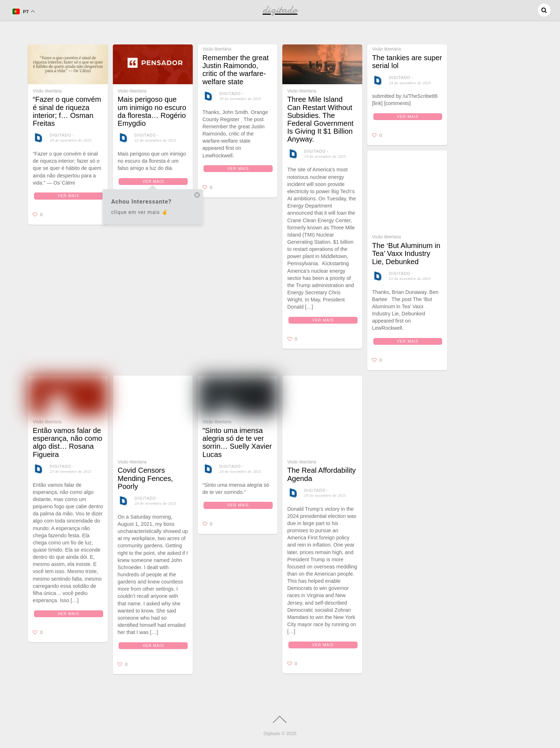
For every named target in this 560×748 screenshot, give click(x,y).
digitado (61, 135)
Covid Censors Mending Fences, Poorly (145, 478)
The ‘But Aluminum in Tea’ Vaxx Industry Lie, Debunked (406, 253)
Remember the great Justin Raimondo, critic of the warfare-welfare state (236, 70)
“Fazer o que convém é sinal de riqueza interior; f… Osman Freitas (67, 111)
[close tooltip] (197, 196)
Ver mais (68, 196)
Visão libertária (47, 91)
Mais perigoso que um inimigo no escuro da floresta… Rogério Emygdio (152, 111)
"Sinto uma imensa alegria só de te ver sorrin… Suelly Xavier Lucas (237, 442)
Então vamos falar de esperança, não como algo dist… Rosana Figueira (67, 442)
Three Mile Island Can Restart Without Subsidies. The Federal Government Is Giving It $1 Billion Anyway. (320, 119)
